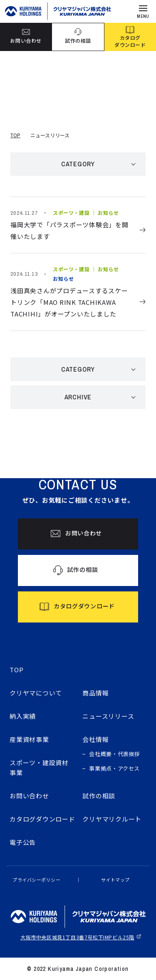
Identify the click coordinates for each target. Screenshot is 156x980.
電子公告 (23, 842)
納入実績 (23, 716)
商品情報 (95, 693)
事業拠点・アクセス (114, 768)
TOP (15, 135)
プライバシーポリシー (37, 880)
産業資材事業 (29, 739)
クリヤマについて (36, 693)
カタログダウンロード (42, 819)
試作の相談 (99, 796)
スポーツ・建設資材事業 (39, 767)
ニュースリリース (108, 716)
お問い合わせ (29, 796)
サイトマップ (115, 880)
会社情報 (95, 739)
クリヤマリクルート (112, 819)
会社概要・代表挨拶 (115, 754)
